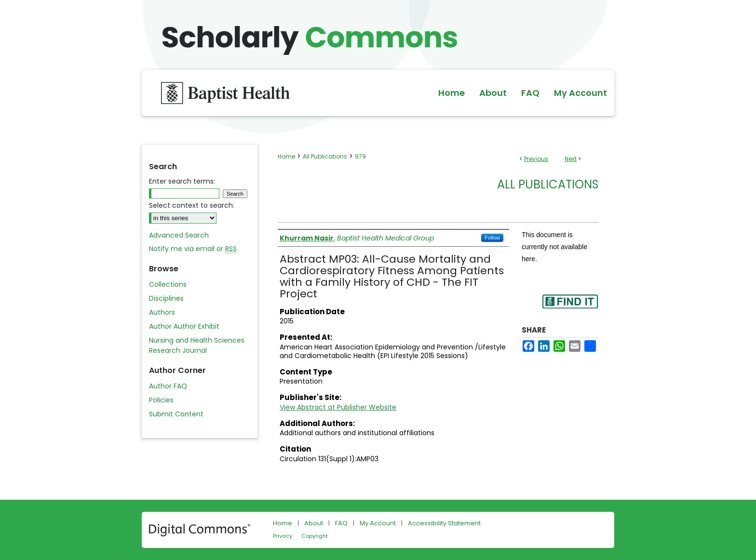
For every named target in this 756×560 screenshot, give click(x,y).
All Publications (325, 156)
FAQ (341, 523)
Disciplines (166, 298)
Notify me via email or (193, 249)
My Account (378, 523)
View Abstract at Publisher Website (338, 407)
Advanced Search (179, 235)
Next (571, 159)
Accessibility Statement (444, 523)
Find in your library (570, 308)
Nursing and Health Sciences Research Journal (197, 345)
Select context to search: (192, 205)
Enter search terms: (182, 181)
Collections (168, 284)
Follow (492, 238)
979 (360, 156)
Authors (162, 312)
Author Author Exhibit (184, 326)
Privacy (283, 536)
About (314, 523)
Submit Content (176, 414)
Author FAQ (168, 386)
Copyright (315, 536)
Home (286, 156)
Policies (161, 400)
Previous (536, 159)
